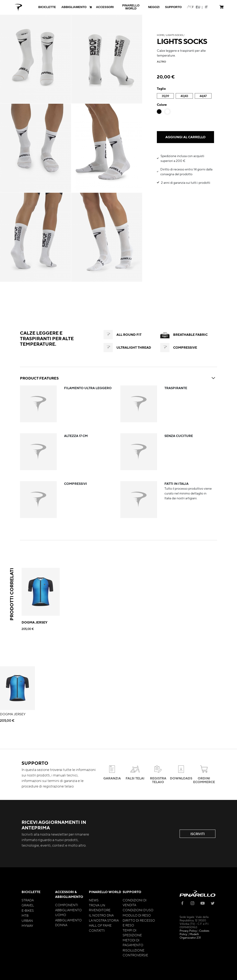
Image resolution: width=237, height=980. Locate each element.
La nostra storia (104, 920)
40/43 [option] (184, 96)
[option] (159, 112)
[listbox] (185, 96)
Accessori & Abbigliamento (69, 894)
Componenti (67, 905)
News (94, 900)
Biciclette (31, 892)
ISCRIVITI (197, 834)
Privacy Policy (188, 931)
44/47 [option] (203, 96)
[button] (198, 7)
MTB (25, 915)
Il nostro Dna (101, 915)
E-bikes (28, 910)
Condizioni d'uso (138, 910)
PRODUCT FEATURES (118, 378)
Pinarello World (105, 892)
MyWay (27, 925)
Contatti (97, 930)
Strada (28, 900)
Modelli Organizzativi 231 (190, 936)
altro (161, 61)
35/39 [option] (165, 96)
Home (160, 35)
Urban (27, 920)
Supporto (132, 892)
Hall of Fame (100, 925)
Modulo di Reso (137, 915)
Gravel (28, 905)
